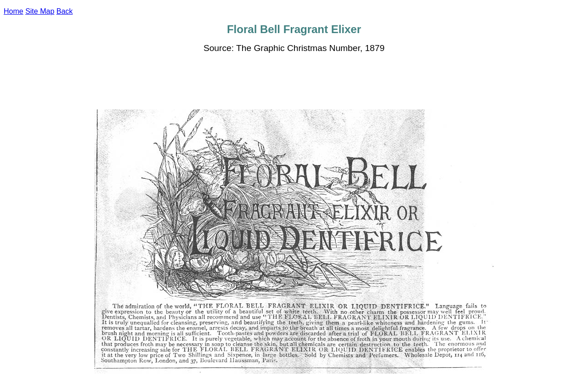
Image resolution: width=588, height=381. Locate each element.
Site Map (40, 11)
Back (65, 11)
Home (14, 11)
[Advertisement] (294, 81)
